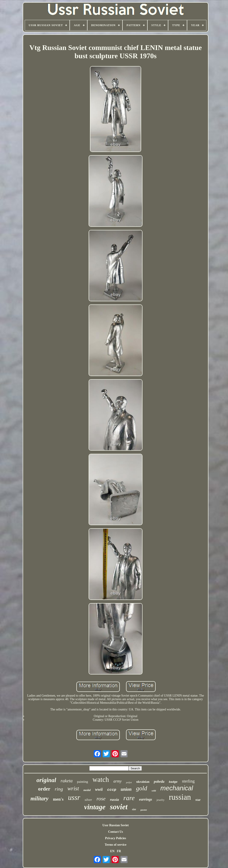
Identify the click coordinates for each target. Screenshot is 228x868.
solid (154, 791)
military (40, 798)
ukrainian (143, 782)
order (44, 789)
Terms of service (115, 845)
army (117, 781)
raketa (67, 781)
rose (101, 799)
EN (112, 851)
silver (88, 800)
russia (114, 800)
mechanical (177, 788)
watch (101, 780)
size (134, 809)
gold (142, 788)
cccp (112, 790)
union (126, 789)
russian (180, 797)
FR (119, 851)
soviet (119, 807)
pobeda (159, 782)
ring (59, 789)
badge (173, 782)
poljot (129, 782)
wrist (73, 788)
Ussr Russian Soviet (116, 825)
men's (58, 799)
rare (129, 798)
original (46, 780)
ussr (74, 797)
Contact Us (116, 832)
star (198, 800)
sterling (188, 781)
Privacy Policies (116, 838)
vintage (95, 807)
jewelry (160, 800)
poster (144, 810)
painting (82, 782)
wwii (99, 789)
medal (87, 790)
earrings (146, 799)
